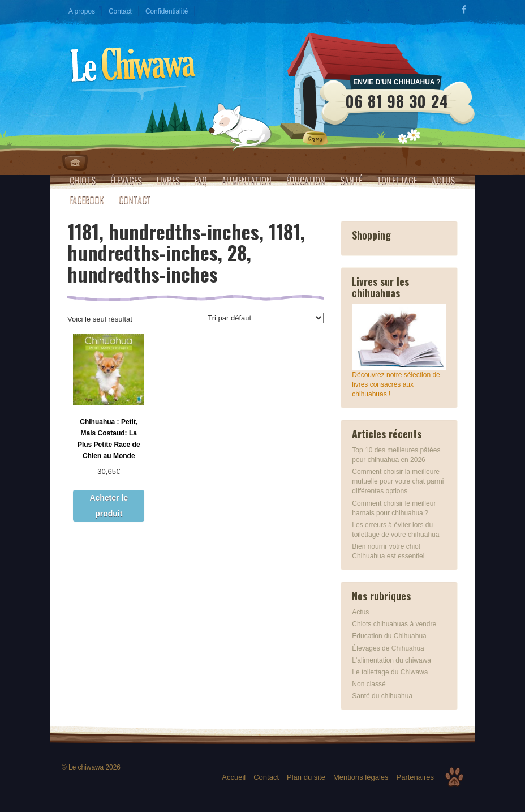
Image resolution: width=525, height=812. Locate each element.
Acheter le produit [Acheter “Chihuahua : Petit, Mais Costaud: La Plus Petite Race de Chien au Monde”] (109, 506)
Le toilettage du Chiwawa (390, 672)
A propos (82, 11)
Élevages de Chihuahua (388, 648)
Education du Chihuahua (389, 636)
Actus (443, 181)
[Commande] (264, 318)
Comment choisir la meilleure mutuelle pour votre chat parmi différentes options (398, 481)
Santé (351, 181)
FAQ (201, 181)
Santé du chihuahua (382, 696)
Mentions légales (361, 777)
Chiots (83, 181)
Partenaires (415, 777)
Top (454, 777)
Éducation (306, 181)
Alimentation (247, 181)
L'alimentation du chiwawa (391, 660)
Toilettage (397, 181)
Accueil (234, 777)
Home (75, 163)
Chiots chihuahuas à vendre (394, 624)
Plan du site (306, 777)
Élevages (126, 181)
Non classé (369, 684)
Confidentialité (167, 11)
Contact (120, 11)
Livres (168, 181)
